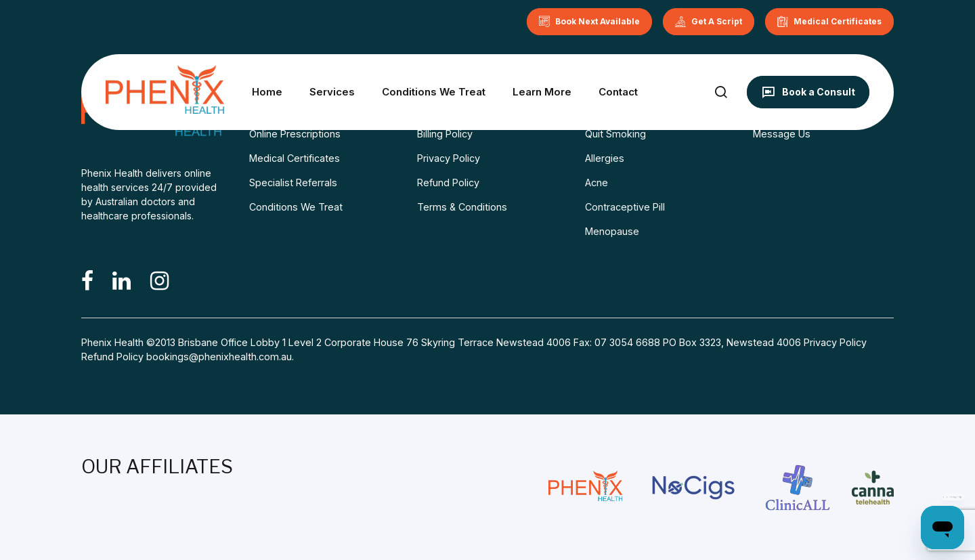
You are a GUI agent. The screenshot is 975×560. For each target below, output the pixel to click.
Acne (597, 182)
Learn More (542, 92)
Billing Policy (445, 134)
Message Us (782, 134)
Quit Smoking (615, 134)
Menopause (612, 231)
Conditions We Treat (434, 92)
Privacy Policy (449, 158)
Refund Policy (448, 182)
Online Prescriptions (295, 134)
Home (267, 92)
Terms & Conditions (462, 207)
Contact (618, 92)
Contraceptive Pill (625, 207)
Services (332, 92)
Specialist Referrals (293, 182)
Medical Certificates (295, 158)
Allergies (605, 158)
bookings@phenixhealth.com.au (219, 357)
